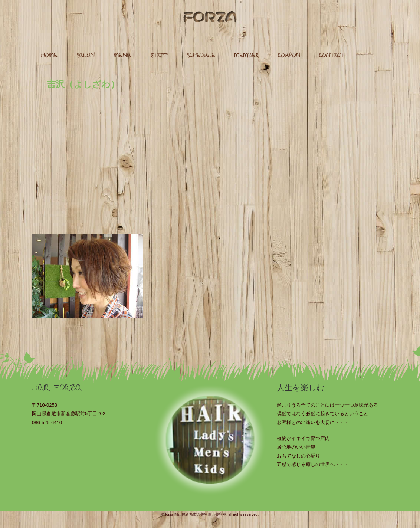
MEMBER (246, 56)
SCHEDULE (201, 56)
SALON (86, 56)
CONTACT (331, 56)
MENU (122, 56)
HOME (49, 56)
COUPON (289, 56)
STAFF (159, 56)
